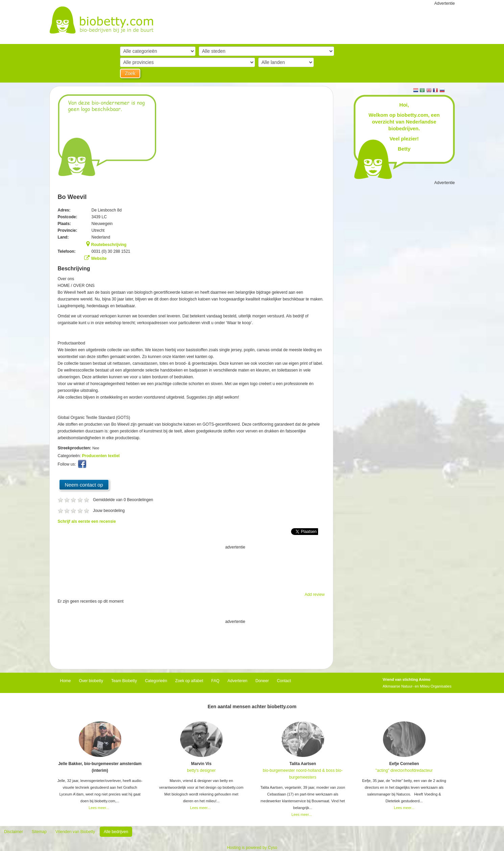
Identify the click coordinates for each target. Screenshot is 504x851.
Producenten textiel (101, 456)
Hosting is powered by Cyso (252, 848)
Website (99, 259)
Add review (315, 595)
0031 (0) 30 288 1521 (111, 251)
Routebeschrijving (109, 245)
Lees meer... (99, 808)
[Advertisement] (191, 567)
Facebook (83, 466)
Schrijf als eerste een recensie (87, 521)
